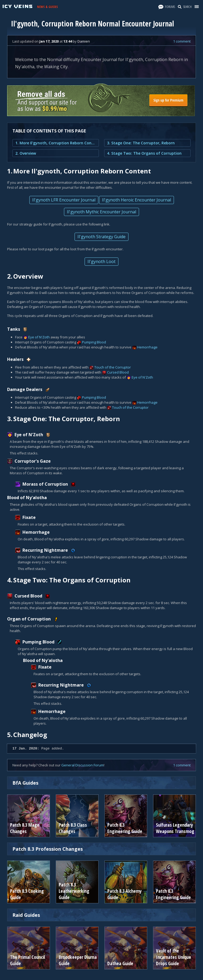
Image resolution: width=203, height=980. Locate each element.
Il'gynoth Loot (101, 261)
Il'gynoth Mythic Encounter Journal (101, 212)
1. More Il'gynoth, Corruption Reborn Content (56, 143)
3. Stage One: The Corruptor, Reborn (141, 143)
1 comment (182, 41)
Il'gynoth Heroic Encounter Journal (137, 200)
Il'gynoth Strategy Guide (101, 237)
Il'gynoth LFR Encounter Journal (64, 200)
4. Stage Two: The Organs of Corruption (144, 153)
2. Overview (26, 153)
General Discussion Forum (82, 765)
